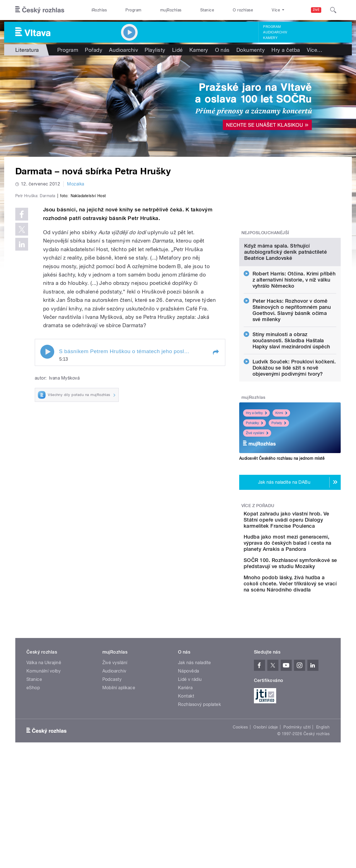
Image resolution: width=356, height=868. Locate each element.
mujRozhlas (171, 10)
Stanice (207, 10)
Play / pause (47, 470)
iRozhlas (99, 10)
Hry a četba (286, 50)
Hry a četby (256, 470)
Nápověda (189, 755)
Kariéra (185, 771)
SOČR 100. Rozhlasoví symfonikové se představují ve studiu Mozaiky (308, 636)
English (323, 811)
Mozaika (76, 184)
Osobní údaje (266, 811)
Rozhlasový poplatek (199, 788)
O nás (222, 50)
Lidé (177, 50)
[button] (216, 471)
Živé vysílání (257, 490)
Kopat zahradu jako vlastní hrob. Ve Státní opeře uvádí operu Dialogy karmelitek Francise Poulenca (308, 580)
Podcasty (112, 763)
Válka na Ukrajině (44, 746)
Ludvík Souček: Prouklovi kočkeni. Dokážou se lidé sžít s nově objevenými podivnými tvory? (294, 425)
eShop (33, 771)
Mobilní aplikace (119, 771)
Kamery (270, 38)
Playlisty (155, 50)
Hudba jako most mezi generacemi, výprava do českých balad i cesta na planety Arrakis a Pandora (306, 609)
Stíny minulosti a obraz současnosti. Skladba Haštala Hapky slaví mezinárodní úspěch (291, 398)
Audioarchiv (275, 32)
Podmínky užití (297, 811)
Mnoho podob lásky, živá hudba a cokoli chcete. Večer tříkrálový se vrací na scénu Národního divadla (307, 664)
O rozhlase (243, 10)
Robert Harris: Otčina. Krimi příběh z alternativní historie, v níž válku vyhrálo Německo (294, 337)
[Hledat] (333, 10)
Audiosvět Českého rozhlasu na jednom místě (282, 515)
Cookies (240, 811)
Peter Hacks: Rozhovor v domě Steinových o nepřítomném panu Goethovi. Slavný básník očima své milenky (292, 367)
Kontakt (186, 780)
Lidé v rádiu (190, 763)
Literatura (27, 50)
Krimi (281, 470)
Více (315, 50)
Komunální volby (44, 755)
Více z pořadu (258, 563)
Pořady (94, 50)
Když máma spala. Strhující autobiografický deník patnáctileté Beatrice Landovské (285, 309)
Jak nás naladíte (195, 746)
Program (133, 10)
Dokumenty (251, 50)
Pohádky (254, 480)
